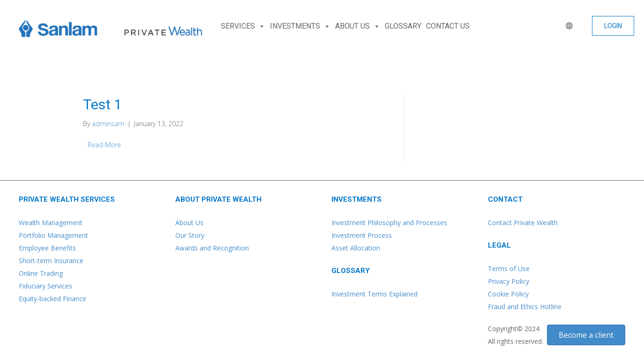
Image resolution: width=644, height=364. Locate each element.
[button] (613, 26)
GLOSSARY (403, 26)
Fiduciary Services (45, 286)
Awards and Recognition (212, 248)
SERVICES (243, 26)
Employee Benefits (47, 248)
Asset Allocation (356, 248)
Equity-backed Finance (52, 299)
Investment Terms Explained (374, 294)
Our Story (190, 235)
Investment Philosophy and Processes (389, 223)
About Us (189, 223)
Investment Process (362, 235)
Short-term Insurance (51, 261)
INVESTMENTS (300, 26)
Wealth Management (51, 223)
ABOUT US (358, 26)
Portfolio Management (53, 235)
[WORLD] (567, 26)
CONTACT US (448, 26)
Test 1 (102, 104)
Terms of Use (509, 269)
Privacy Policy (509, 281)
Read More (104, 145)
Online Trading (41, 273)
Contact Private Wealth (523, 223)
